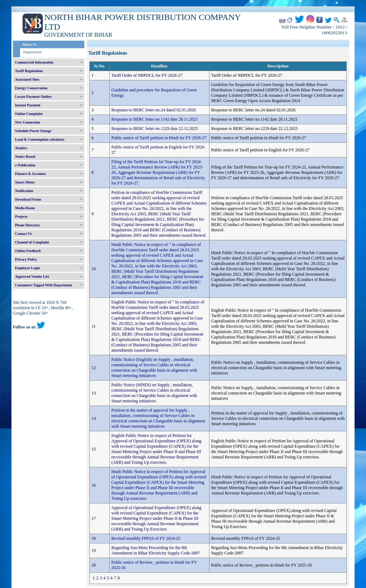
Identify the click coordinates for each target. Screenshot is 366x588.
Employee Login (28, 268)
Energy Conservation (31, 88)
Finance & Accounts (30, 174)
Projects (21, 217)
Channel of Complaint (32, 242)
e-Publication (25, 165)
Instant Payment (28, 105)
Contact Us (24, 234)
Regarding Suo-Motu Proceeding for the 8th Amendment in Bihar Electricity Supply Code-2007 (156, 550)
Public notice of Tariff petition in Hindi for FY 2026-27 (159, 138)
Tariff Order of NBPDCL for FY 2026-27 (147, 75)
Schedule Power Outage (33, 131)
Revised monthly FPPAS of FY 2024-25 (146, 538)
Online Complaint (29, 114)
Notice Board (25, 157)
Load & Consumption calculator (40, 139)
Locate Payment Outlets (33, 97)
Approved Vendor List (32, 277)
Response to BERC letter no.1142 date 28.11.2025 (155, 119)
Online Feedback (28, 251)
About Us (29, 44)
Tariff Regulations (29, 71)
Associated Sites (27, 79)
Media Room (25, 208)
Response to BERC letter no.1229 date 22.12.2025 (155, 129)
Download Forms (28, 199)
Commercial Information (34, 62)
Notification (24, 191)
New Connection (28, 122)
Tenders (21, 148)
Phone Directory (28, 225)
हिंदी (282, 21)
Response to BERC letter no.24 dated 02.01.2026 (154, 110)
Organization (32, 52)
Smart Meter (25, 182)
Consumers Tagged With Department (43, 285)
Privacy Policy (26, 259)
